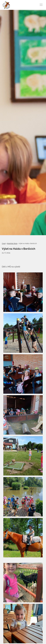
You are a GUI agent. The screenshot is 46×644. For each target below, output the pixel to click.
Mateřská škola (12, 244)
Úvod (4, 244)
